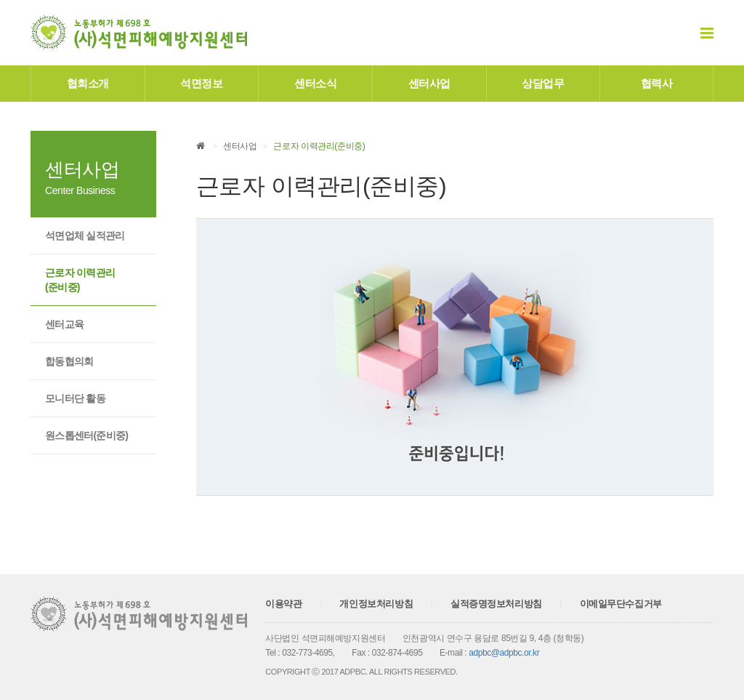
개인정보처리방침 (376, 604)
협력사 (657, 83)
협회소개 (88, 83)
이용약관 (283, 604)
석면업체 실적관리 (85, 236)
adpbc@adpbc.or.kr (504, 653)
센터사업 (429, 83)
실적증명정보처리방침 (496, 604)
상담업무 (543, 83)
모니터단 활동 (75, 398)
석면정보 (201, 83)
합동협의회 (69, 361)
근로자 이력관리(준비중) (80, 280)
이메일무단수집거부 (621, 604)
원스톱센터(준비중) (86, 435)
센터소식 (315, 83)
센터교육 (64, 324)
